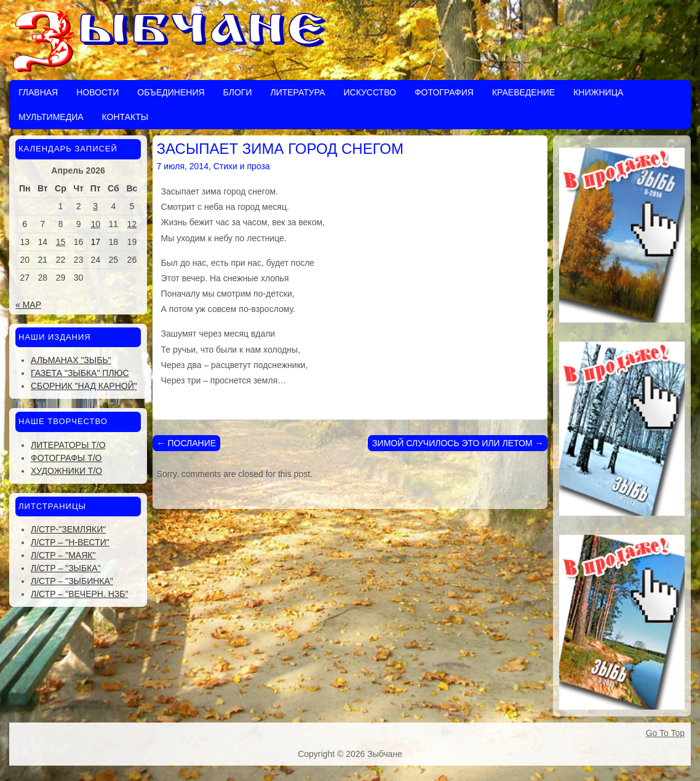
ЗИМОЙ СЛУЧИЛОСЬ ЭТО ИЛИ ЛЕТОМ (458, 443)
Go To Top (665, 733)
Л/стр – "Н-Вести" (70, 542)
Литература (297, 92)
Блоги (238, 92)
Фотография (444, 92)
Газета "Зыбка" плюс (80, 373)
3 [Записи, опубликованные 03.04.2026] (95, 206)
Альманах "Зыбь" (71, 360)
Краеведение (523, 92)
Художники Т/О (66, 471)
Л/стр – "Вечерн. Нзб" (79, 594)
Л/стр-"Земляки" (68, 529)
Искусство (369, 92)
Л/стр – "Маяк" (63, 555)
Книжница (598, 92)
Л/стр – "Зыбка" (66, 568)
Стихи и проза (242, 166)
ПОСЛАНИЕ (187, 443)
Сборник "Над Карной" (84, 386)
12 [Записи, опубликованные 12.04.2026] (132, 224)
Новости (97, 92)
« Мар (28, 305)
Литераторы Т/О (68, 445)
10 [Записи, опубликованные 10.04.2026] (95, 224)
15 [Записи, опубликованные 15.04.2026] (61, 242)
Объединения (171, 92)
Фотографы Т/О (66, 458)
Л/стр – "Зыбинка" (72, 581)
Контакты (125, 117)
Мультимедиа (51, 117)
